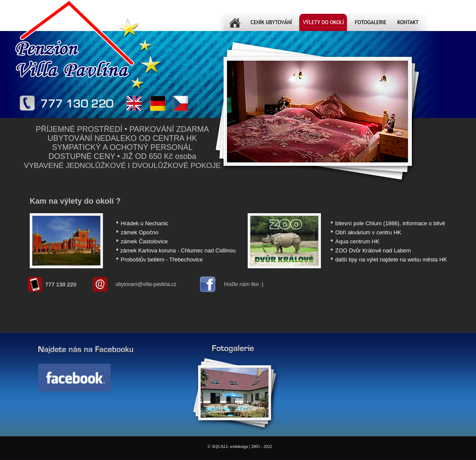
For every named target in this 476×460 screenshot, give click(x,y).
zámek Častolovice (144, 241)
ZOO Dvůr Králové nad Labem (373, 250)
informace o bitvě (424, 223)
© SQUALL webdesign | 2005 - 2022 (240, 446)
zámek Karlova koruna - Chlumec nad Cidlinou (178, 250)
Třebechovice (186, 260)
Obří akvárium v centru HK (368, 232)
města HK (435, 260)
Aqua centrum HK (357, 241)
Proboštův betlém (142, 260)
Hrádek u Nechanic (145, 223)
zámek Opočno (139, 232)
